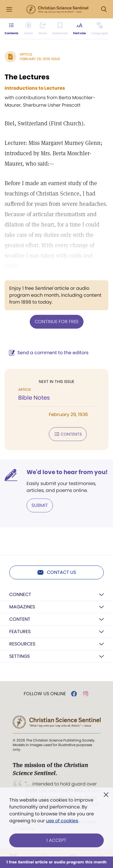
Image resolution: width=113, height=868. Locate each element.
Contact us (56, 572)
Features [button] (20, 632)
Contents (68, 434)
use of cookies (62, 821)
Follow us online (45, 694)
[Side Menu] (9, 9)
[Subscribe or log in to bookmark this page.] (60, 29)
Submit (40, 505)
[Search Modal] (104, 9)
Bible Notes (34, 398)
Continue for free (57, 322)
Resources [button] (22, 644)
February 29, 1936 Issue (40, 59)
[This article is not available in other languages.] (100, 29)
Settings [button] (20, 656)
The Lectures (27, 77)
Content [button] (20, 619)
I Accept (56, 840)
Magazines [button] (22, 607)
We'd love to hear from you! (67, 472)
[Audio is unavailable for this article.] (28, 29)
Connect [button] (20, 594)
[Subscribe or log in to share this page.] (43, 29)
